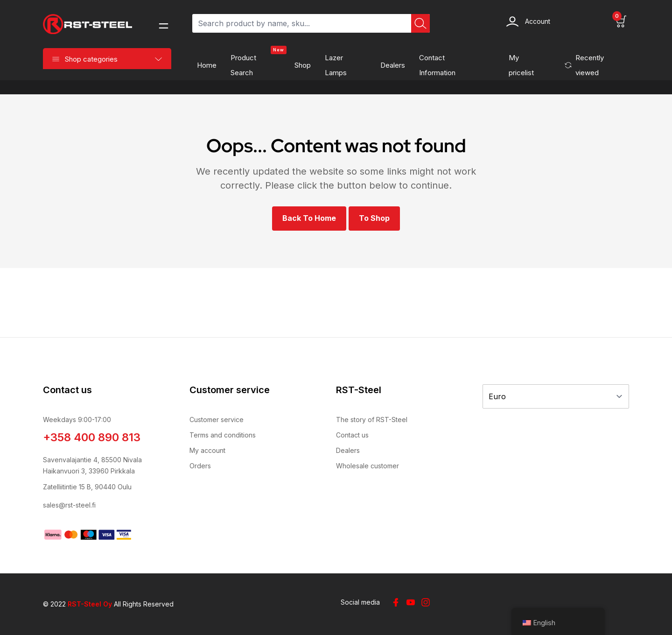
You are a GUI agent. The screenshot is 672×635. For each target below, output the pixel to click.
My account (207, 450)
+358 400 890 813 (92, 437)
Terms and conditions (223, 435)
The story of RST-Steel (372, 420)
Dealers (393, 65)
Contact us (352, 435)
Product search (259, 63)
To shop (374, 218)
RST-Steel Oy (90, 604)
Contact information (437, 65)
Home (207, 65)
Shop (303, 65)
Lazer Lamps (336, 65)
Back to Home (309, 218)
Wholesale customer (367, 466)
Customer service (217, 420)
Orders (200, 466)
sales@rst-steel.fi (69, 505)
